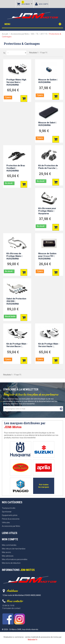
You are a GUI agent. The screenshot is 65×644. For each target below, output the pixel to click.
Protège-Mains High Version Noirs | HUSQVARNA (16, 82)
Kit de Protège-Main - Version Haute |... (49, 345)
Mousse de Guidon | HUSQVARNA (48, 81)
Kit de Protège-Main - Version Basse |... (17, 345)
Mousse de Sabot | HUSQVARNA (47, 124)
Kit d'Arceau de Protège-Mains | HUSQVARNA (14, 256)
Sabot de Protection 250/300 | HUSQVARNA (16, 301)
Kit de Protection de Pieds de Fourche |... (48, 167)
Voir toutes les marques (44, 486)
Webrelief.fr (33, 640)
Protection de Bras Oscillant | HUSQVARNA (16, 168)
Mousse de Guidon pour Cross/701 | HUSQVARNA (47, 256)
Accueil (5, 34)
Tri (4, 53)
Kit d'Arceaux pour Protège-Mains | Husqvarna (47, 211)
